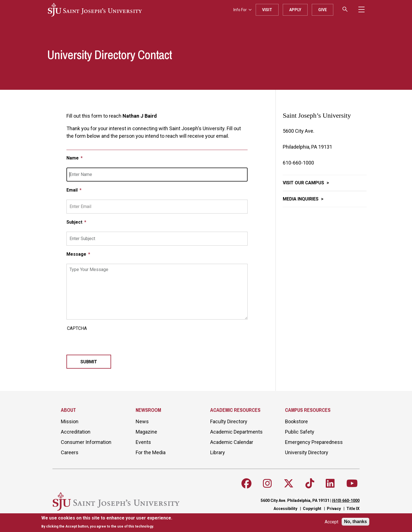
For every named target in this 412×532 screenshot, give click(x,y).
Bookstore (296, 421)
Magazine (146, 432)
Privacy (334, 509)
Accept (331, 522)
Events (143, 442)
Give (323, 10)
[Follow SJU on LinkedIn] (330, 483)
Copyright (312, 509)
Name (73, 158)
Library (218, 452)
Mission (70, 421)
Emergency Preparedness (314, 442)
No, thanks (356, 522)
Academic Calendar (232, 442)
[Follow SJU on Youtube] (352, 483)
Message (77, 254)
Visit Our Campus (304, 183)
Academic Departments (236, 432)
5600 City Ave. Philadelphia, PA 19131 (295, 500)
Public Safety (300, 432)
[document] (107, 522)
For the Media (151, 452)
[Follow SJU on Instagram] (267, 483)
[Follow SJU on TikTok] (310, 483)
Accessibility (285, 509)
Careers (70, 452)
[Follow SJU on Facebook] (246, 483)
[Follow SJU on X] (289, 483)
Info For (242, 10)
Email (73, 190)
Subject (75, 222)
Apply (295, 10)
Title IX (353, 509)
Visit (267, 10)
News (142, 421)
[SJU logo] (95, 10)
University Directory (307, 452)
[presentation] (109, 344)
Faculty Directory (229, 421)
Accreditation (76, 432)
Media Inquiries (301, 199)
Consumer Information (86, 442)
